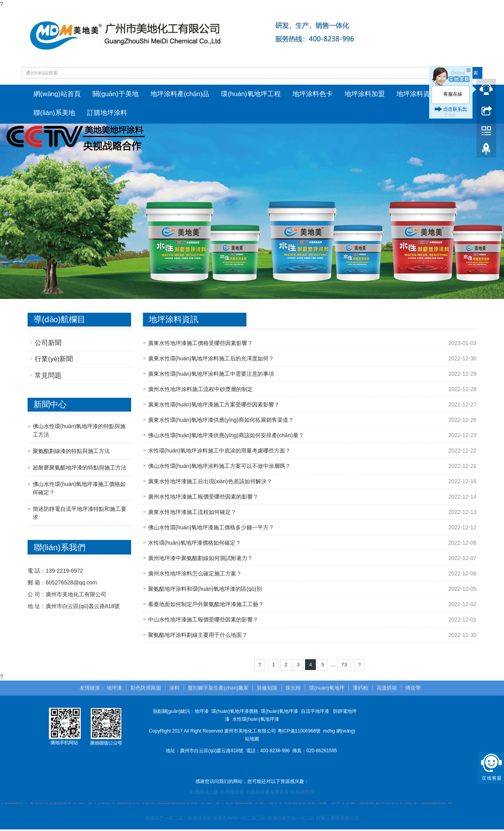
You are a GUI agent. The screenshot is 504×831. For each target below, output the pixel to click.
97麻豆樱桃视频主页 (337, 820)
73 (344, 666)
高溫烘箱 (387, 689)
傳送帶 (413, 689)
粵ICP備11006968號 (299, 733)
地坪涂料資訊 (417, 94)
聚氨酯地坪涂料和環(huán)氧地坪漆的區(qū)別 (205, 590)
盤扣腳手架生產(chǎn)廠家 (218, 689)
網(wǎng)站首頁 (57, 94)
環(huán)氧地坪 (327, 689)
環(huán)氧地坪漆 (279, 713)
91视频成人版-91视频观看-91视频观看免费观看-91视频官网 (252, 794)
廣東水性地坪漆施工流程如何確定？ (192, 514)
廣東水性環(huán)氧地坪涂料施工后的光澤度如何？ (211, 360)
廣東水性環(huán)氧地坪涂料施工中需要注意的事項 (211, 375)
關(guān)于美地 (116, 94)
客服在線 (453, 94)
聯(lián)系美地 (54, 114)
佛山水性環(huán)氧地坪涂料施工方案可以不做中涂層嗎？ (219, 467)
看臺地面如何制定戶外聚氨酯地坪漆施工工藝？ (206, 606)
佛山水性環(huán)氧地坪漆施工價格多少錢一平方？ (211, 529)
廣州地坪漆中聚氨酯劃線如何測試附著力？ (200, 560)
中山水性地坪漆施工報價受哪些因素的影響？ (203, 621)
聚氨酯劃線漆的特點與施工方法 (71, 453)
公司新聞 (48, 344)
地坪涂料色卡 (313, 94)
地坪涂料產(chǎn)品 (180, 94)
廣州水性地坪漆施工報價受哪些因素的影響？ (203, 498)
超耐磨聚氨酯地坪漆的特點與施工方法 (80, 469)
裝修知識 (267, 689)
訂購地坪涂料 (107, 114)
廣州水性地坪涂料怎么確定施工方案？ (195, 575)
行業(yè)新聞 (54, 361)
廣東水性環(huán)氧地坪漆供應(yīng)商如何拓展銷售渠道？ (221, 421)
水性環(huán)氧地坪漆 (256, 721)
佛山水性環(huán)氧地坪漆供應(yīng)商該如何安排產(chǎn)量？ (226, 437)
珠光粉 (293, 689)
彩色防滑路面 (146, 689)
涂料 (174, 689)
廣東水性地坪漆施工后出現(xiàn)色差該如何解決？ (210, 483)
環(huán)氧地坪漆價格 (235, 713)
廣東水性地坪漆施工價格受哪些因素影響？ (200, 345)
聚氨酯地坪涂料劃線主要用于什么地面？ (198, 636)
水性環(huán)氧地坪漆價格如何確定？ (195, 544)
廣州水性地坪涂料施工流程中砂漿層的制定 (200, 391)
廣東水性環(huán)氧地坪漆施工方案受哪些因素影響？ (214, 406)
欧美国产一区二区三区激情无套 (178, 820)
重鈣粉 (360, 689)
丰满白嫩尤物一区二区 (291, 820)
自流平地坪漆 (315, 713)
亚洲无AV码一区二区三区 (239, 820)
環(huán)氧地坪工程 (251, 94)
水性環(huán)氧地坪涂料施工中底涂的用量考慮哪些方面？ (219, 452)
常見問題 (48, 377)
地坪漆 (114, 689)
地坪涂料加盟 (365, 94)
